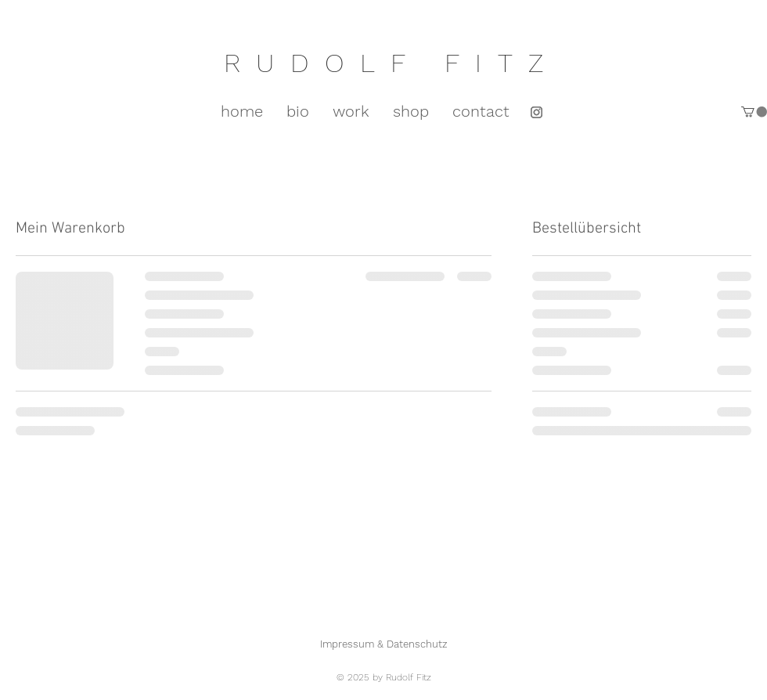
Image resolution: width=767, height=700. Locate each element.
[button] (754, 112)
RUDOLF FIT (376, 63)
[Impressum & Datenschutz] (383, 644)
